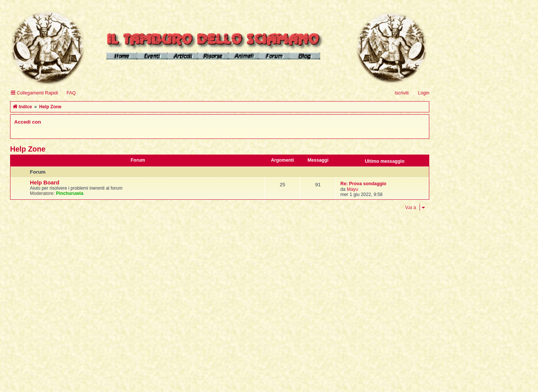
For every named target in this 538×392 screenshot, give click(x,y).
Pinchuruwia (70, 193)
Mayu (352, 189)
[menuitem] (68, 93)
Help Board (45, 183)
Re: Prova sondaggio (363, 184)
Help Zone (28, 149)
